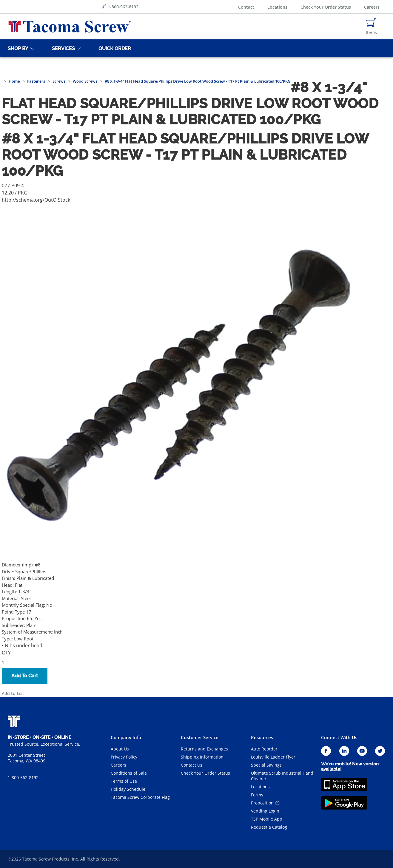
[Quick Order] (114, 48)
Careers (372, 7)
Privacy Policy (124, 757)
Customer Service (200, 737)
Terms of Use (124, 781)
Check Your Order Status (326, 7)
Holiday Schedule (128, 789)
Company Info (126, 737)
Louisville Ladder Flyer (273, 757)
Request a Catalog (269, 827)
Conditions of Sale (129, 773)
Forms (257, 795)
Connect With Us (339, 737)
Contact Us (192, 765)
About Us (120, 749)
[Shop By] (17, 48)
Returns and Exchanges (204, 749)
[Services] (62, 48)
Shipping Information (202, 757)
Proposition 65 (265, 803)
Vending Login (265, 811)
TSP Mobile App (267, 819)
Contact (246, 7)
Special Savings (266, 765)
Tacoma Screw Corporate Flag (140, 797)
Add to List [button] (13, 693)
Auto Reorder (264, 749)
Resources (262, 737)
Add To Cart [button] (25, 676)
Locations (277, 7)
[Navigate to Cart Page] (371, 27)
